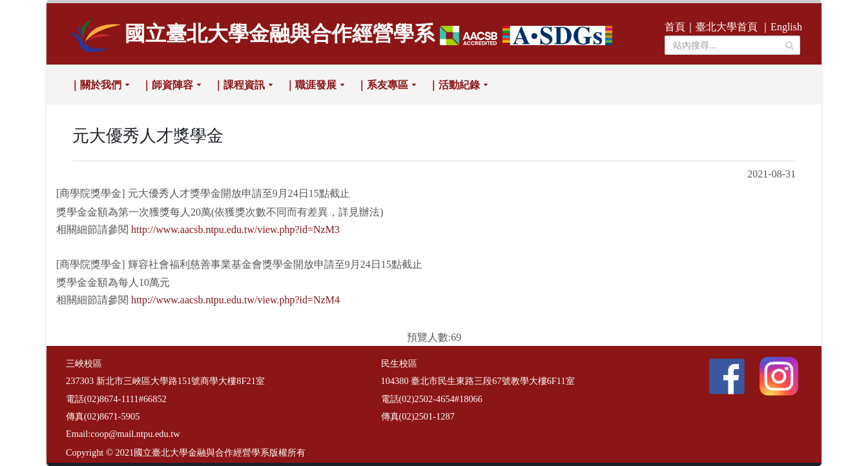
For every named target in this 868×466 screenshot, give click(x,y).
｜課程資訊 (239, 85)
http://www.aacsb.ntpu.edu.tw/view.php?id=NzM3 (235, 229)
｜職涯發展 (311, 85)
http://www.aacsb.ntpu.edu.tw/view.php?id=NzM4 (235, 300)
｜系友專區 (382, 85)
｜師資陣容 (167, 85)
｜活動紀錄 (454, 85)
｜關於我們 (96, 85)
